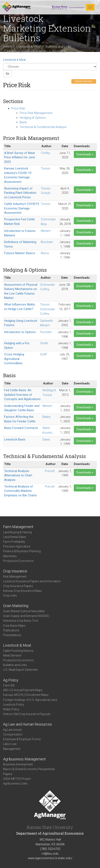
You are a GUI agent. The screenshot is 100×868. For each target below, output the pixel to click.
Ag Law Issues (12, 730)
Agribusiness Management (24, 759)
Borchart (47, 242)
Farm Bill (9, 685)
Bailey (46, 417)
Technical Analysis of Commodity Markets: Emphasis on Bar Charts (21, 491)
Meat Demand (12, 655)
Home (7, 47)
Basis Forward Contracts (21, 428)
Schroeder (48, 219)
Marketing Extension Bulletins (27, 51)
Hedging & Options (33, 118)
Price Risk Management (36, 113)
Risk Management (15, 577)
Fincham (46, 332)
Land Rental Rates (15, 537)
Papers (8, 774)
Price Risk (18, 108)
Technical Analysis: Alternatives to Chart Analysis (18, 475)
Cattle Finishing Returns (18, 651)
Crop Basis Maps (14, 626)
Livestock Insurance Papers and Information (32, 581)
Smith (44, 343)
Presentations (12, 635)
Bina (44, 224)
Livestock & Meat (29, 47)
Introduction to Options (20, 332)
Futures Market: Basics (20, 253)
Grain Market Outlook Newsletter (24, 611)
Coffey (45, 153)
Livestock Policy (14, 705)
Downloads (85, 154)
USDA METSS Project (17, 779)
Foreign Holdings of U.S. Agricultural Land (30, 700)
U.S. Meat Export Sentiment (20, 670)
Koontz (47, 433)
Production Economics (18, 561)
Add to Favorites (84, 81)
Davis (46, 439)
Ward (46, 428)
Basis (23, 122)
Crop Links (10, 596)
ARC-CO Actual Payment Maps (23, 690)
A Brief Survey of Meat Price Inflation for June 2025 (20, 157)
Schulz (46, 193)
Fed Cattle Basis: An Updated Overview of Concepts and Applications (22, 395)
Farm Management (18, 527)
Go (8, 74)
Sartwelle (46, 321)
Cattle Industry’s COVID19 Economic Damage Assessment (22, 208)
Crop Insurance (15, 571)
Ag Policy (11, 680)
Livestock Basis (15, 439)
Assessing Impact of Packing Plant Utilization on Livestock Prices (20, 193)
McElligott (49, 390)
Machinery (10, 556)
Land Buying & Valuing (17, 532)
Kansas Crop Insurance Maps (22, 591)
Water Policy (11, 709)
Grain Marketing (16, 606)
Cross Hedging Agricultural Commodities (14, 359)
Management (12, 749)
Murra (45, 253)
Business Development (18, 764)
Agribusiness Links (15, 783)
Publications (11, 630)
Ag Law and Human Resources (28, 724)
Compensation (13, 734)
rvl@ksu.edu (50, 854)
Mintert (46, 231)
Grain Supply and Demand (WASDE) (26, 616)
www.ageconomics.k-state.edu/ (50, 858)
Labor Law (10, 744)
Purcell (50, 471)
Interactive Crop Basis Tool (21, 621)
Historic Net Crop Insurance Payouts (27, 714)
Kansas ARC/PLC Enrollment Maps (26, 695)
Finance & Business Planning (22, 551)
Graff (43, 354)
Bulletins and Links (58, 47)
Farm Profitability (14, 542)
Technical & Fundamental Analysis (43, 127)
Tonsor (46, 168)
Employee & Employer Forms (22, 739)
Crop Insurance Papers (18, 586)
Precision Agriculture (17, 546)
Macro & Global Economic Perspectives (29, 769)
